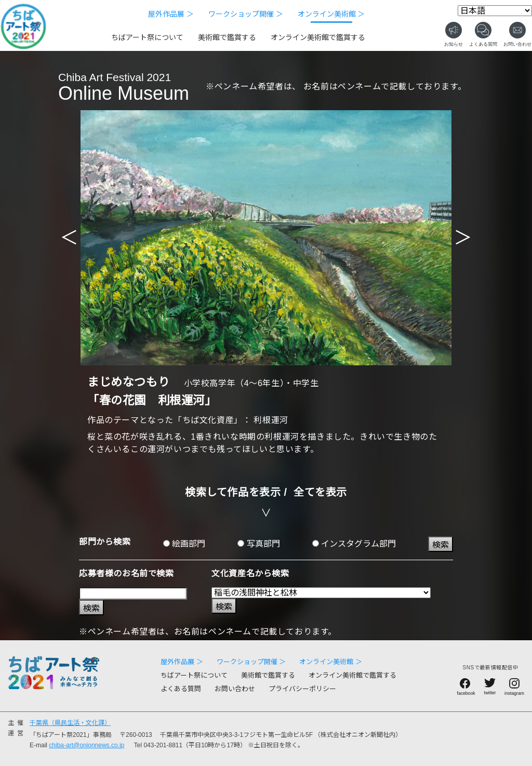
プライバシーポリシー (302, 689)
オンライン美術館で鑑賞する (318, 37)
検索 (441, 545)
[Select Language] (495, 11)
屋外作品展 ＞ (171, 14)
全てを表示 (320, 492)
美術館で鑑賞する (227, 37)
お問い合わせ (235, 689)
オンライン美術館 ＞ (331, 14)
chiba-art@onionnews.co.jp (87, 745)
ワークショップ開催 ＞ (246, 14)
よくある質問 (181, 689)
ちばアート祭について (147, 37)
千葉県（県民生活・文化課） (70, 723)
